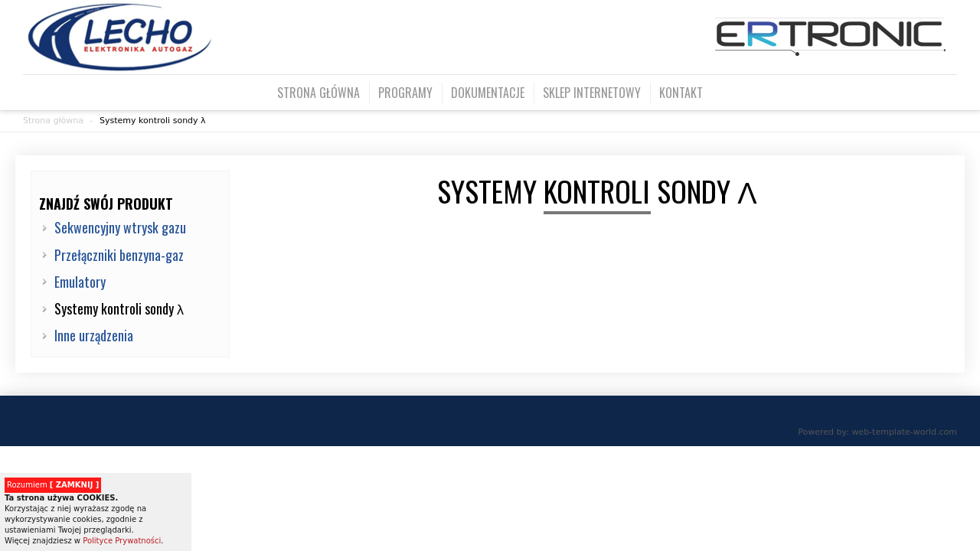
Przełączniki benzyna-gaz (119, 255)
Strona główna (318, 93)
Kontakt (681, 93)
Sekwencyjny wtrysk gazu (120, 227)
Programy (405, 93)
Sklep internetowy (592, 93)
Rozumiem (53, 485)
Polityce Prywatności (122, 541)
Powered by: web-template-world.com (877, 432)
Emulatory (80, 282)
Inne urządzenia (94, 335)
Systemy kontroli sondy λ (153, 121)
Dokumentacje (488, 93)
